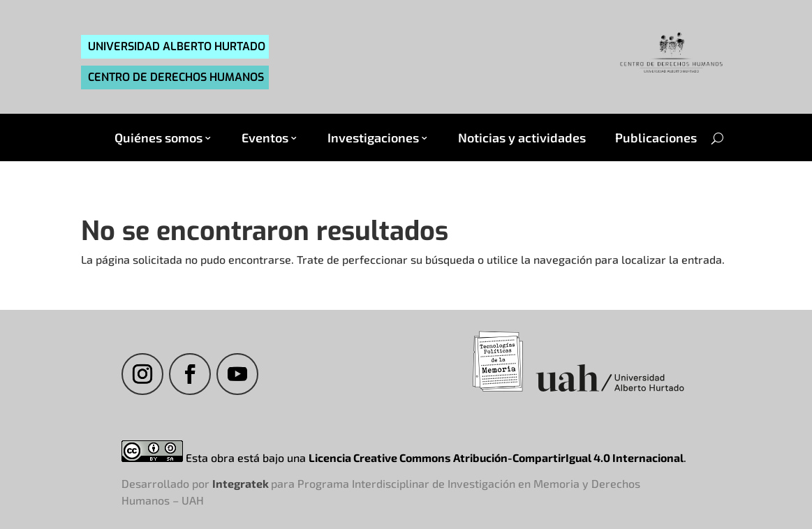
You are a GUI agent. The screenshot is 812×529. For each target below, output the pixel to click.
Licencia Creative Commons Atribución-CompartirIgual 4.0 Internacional (496, 457)
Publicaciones (656, 138)
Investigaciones (373, 138)
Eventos (265, 138)
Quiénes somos (158, 138)
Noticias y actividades (522, 138)
